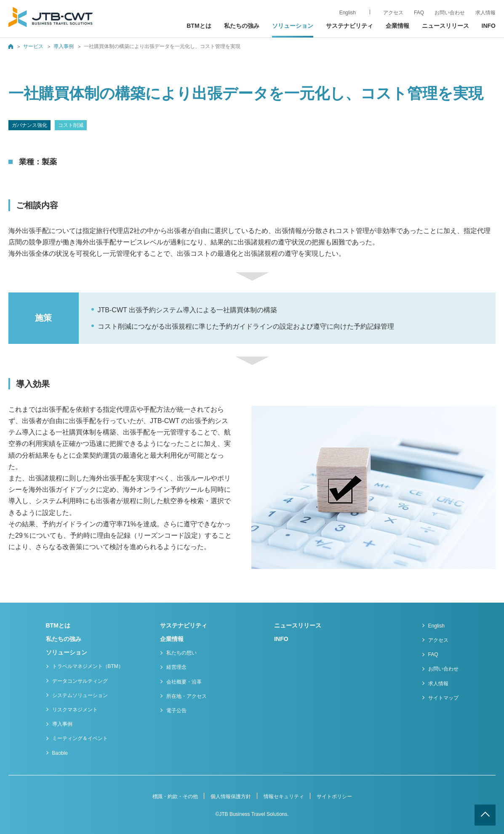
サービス (33, 46)
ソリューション (67, 652)
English (436, 626)
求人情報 (485, 13)
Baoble (60, 753)
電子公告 (176, 711)
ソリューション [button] (293, 26)
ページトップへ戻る (485, 815)
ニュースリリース (445, 26)
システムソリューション (80, 695)
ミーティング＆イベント (80, 738)
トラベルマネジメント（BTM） (88, 666)
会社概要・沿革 (184, 682)
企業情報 (172, 639)
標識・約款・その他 (175, 796)
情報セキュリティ (284, 796)
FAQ (433, 654)
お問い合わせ (443, 669)
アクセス (438, 640)
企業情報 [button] (397, 26)
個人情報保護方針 (231, 796)
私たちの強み (242, 26)
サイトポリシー (334, 796)
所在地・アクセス (187, 696)
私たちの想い (181, 653)
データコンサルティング (80, 681)
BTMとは (199, 26)
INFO (489, 26)
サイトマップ (443, 698)
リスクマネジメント (75, 710)
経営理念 (176, 667)
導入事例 (64, 46)
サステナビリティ (349, 26)
